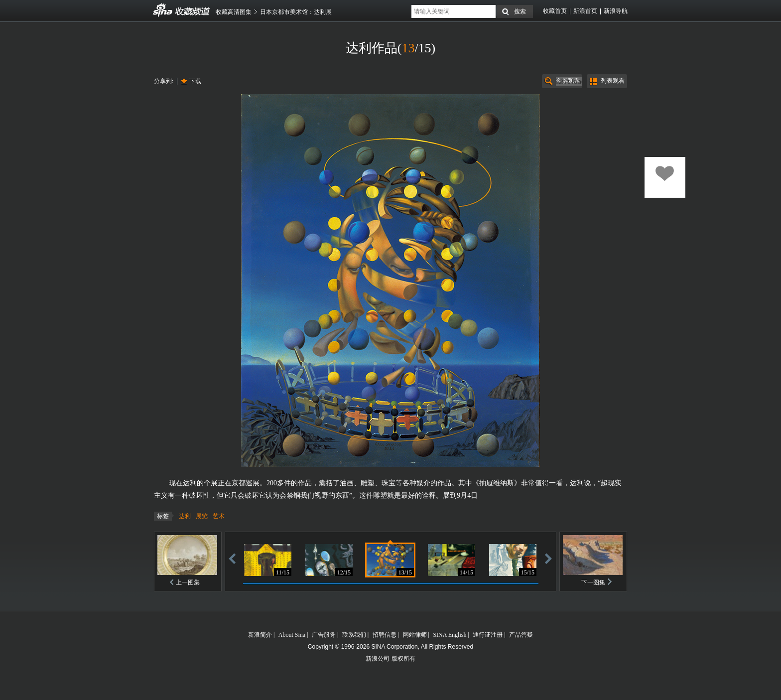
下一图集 (593, 582)
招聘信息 (385, 635)
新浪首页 (585, 11)
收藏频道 (163, 10)
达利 (185, 516)
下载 (195, 81)
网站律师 (415, 635)
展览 (202, 516)
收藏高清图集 (234, 12)
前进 (548, 558)
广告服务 (324, 635)
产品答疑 (521, 635)
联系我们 (354, 635)
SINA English (450, 635)
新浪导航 (616, 11)
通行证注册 (488, 635)
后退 (232, 558)
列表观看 (613, 81)
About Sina (292, 635)
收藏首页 (555, 11)
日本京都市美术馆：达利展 (296, 12)
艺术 (219, 516)
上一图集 (188, 582)
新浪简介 (260, 635)
